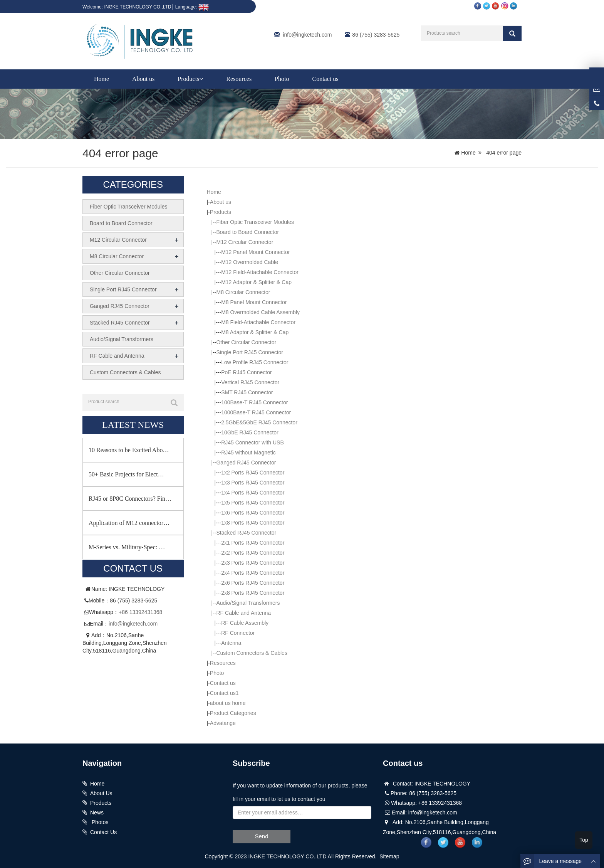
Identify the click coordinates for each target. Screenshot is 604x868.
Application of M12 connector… (129, 522)
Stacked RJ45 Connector (246, 533)
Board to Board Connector (247, 232)
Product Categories (233, 713)
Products (190, 79)
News (97, 812)
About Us (101, 793)
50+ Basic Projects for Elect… (126, 474)
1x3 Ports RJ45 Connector (253, 483)
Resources (239, 79)
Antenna (231, 643)
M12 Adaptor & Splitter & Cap (256, 282)
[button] (201, 79)
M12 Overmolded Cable (250, 262)
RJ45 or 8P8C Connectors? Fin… (130, 498)
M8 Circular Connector (243, 292)
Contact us (325, 79)
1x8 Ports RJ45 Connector (253, 523)
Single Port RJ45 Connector (250, 352)
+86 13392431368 (140, 612)
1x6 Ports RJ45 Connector (253, 513)
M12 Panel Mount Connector (255, 252)
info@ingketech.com (307, 35)
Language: (192, 7)
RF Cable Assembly (245, 623)
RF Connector (238, 633)
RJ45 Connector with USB (253, 442)
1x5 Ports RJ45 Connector (253, 503)
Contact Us (103, 832)
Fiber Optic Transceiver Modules (255, 222)
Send (261, 836)
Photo (282, 79)
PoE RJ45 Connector (247, 372)
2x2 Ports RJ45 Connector (253, 553)
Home (102, 79)
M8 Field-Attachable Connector (258, 322)
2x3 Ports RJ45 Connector (253, 563)
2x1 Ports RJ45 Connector (253, 543)
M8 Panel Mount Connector (254, 302)
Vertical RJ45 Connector (250, 382)
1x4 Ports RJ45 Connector (253, 493)
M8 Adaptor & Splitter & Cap (255, 332)
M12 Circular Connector (245, 242)
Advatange (223, 723)
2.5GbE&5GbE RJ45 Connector (259, 422)
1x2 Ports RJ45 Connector (253, 473)
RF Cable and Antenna (243, 613)
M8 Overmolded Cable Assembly (260, 312)
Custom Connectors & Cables (252, 653)
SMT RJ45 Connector (247, 392)
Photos (99, 822)
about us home (228, 703)
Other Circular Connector (246, 342)
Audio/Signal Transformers (248, 603)
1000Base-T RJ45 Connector (256, 412)
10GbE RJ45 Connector (250, 432)
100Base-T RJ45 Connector (254, 402)
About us (143, 79)
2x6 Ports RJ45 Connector (253, 583)
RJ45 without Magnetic (248, 453)
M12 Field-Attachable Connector (260, 272)
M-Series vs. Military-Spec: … (127, 547)
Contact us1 (224, 693)
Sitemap (389, 856)
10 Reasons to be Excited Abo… (129, 450)
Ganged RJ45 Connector (246, 463)
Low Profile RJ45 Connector (255, 362)
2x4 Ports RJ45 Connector (253, 573)
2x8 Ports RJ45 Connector (253, 593)
